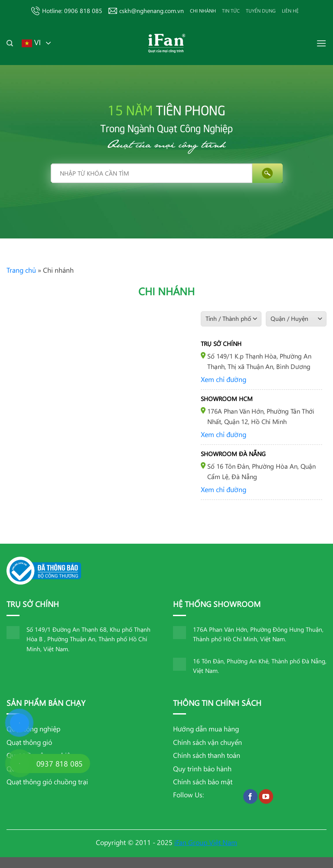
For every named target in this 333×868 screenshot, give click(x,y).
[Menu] (321, 43)
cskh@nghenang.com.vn (146, 11)
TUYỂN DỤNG (261, 11)
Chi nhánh (203, 11)
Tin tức (231, 11)
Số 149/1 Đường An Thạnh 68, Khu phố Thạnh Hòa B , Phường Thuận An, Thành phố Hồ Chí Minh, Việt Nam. (88, 639)
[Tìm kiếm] (10, 43)
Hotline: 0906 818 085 (67, 11)
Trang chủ (21, 270)
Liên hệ (290, 11)
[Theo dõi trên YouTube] (266, 796)
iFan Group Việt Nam (206, 842)
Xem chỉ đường (224, 379)
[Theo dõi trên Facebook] (250, 796)
